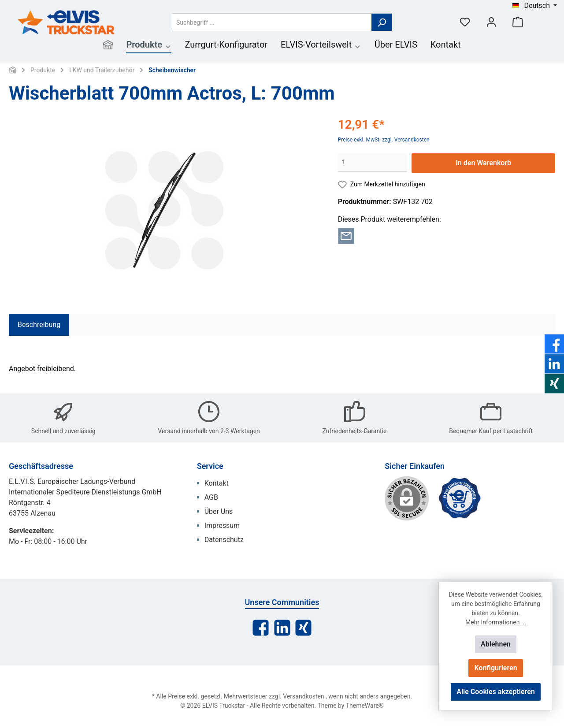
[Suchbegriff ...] (272, 22)
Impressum (222, 526)
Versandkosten (303, 696)
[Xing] (303, 628)
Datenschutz (224, 540)
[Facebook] (261, 628)
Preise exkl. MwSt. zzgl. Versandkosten (384, 140)
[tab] (39, 325)
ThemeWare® (365, 706)
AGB (211, 497)
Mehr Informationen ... (496, 622)
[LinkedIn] (282, 628)
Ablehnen (496, 644)
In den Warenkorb (483, 163)
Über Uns (219, 511)
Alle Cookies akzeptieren (495, 692)
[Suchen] (382, 22)
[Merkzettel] (465, 22)
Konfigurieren (495, 668)
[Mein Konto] (491, 22)
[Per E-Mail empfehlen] (346, 235)
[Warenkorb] (518, 22)
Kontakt (217, 483)
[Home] (108, 46)
